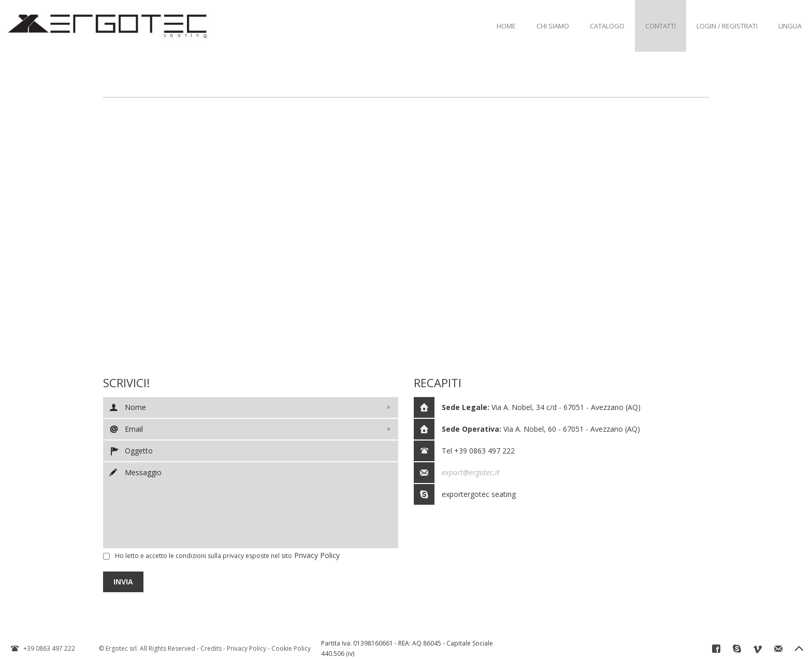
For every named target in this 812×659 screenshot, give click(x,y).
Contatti (661, 26)
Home (506, 26)
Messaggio (251, 505)
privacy (233, 556)
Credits (211, 648)
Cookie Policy (291, 648)
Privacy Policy (317, 555)
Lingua (790, 26)
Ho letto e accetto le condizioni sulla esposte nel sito (204, 556)
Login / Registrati (727, 26)
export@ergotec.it (471, 472)
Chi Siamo (553, 26)
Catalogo (607, 26)
